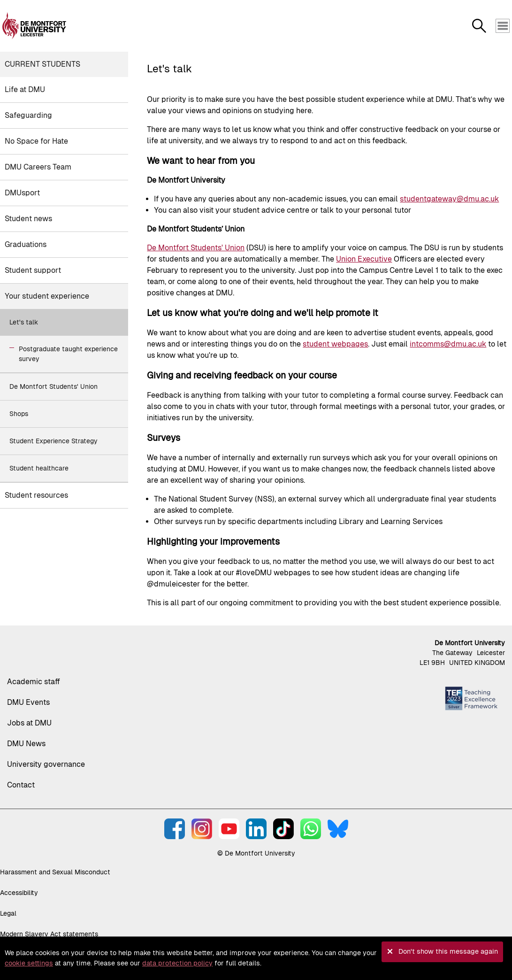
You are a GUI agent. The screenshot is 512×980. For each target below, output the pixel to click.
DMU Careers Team (38, 167)
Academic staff (34, 682)
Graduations (26, 244)
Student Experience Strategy (53, 441)
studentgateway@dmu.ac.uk (449, 199)
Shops (19, 414)
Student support (33, 270)
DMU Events (28, 702)
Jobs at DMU (29, 723)
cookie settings (29, 963)
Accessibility (19, 893)
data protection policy (177, 963)
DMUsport (22, 193)
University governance (46, 764)
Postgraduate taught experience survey (68, 354)
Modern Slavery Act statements (49, 934)
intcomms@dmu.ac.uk (448, 344)
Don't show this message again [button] (448, 951)
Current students (42, 64)
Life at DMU (25, 89)
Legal (8, 913)
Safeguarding (28, 115)
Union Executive (364, 259)
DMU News (26, 744)
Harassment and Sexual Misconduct (55, 872)
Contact (21, 785)
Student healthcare (39, 468)
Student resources (36, 495)
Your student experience (47, 296)
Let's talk (24, 322)
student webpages (335, 344)
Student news (28, 219)
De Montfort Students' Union (53, 386)
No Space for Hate (36, 141)
